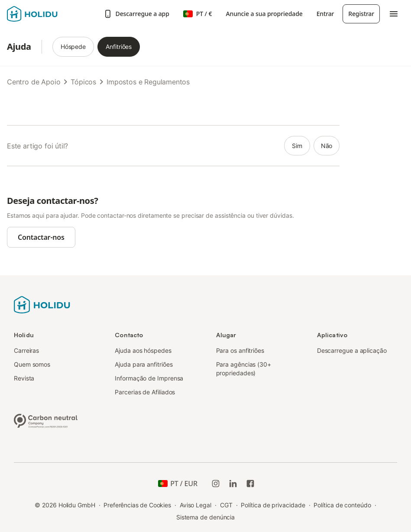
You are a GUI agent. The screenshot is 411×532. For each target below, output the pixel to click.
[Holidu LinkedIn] (233, 484)
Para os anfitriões (240, 350)
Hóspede (73, 47)
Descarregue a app (136, 14)
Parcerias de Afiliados (145, 392)
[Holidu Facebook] (250, 484)
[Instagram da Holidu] (216, 484)
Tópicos (83, 82)
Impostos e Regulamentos (148, 82)
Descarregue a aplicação (352, 350)
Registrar (361, 14)
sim (297, 146)
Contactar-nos (41, 237)
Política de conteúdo (342, 505)
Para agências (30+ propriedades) (244, 369)
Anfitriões (119, 47)
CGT (226, 505)
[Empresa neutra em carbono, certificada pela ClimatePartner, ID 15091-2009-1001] (46, 420)
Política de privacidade (273, 505)
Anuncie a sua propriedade (264, 14)
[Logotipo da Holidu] (50, 14)
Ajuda (19, 47)
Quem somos (32, 364)
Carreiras (26, 350)
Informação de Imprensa (149, 378)
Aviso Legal (196, 505)
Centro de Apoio (34, 82)
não (327, 146)
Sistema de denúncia (205, 517)
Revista (24, 378)
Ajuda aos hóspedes (143, 350)
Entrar (325, 14)
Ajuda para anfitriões (144, 364)
